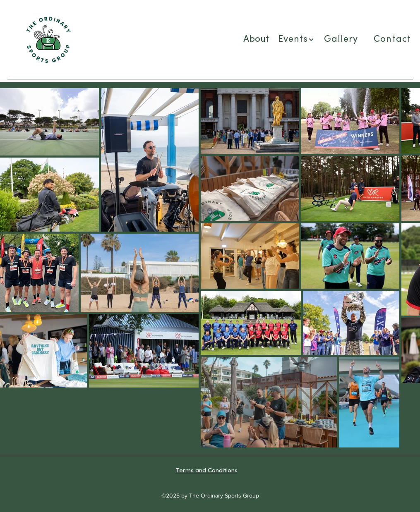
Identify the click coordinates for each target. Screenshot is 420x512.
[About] (257, 40)
